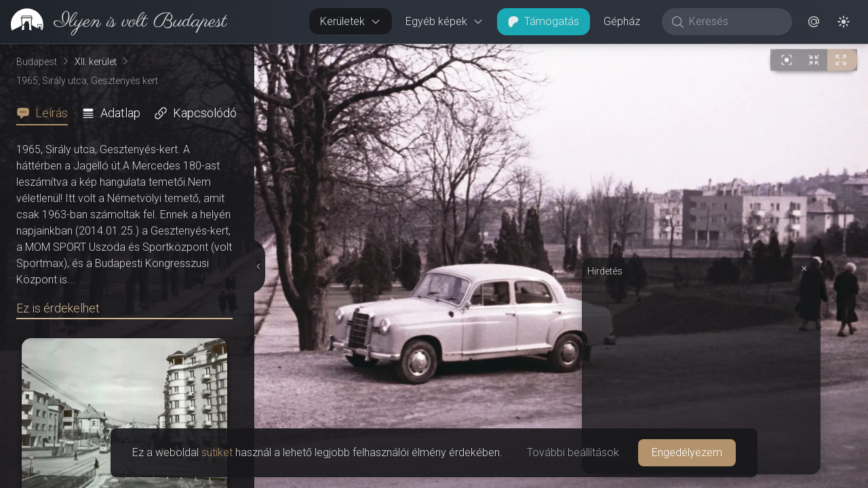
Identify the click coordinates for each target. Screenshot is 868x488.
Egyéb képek (445, 21)
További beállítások (573, 452)
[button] (814, 22)
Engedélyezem (687, 452)
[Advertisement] (701, 374)
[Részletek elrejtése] (257, 266)
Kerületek (351, 21)
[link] (114, 22)
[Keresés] (734, 22)
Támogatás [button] (544, 21)
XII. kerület (96, 62)
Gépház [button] (622, 21)
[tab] (46, 113)
